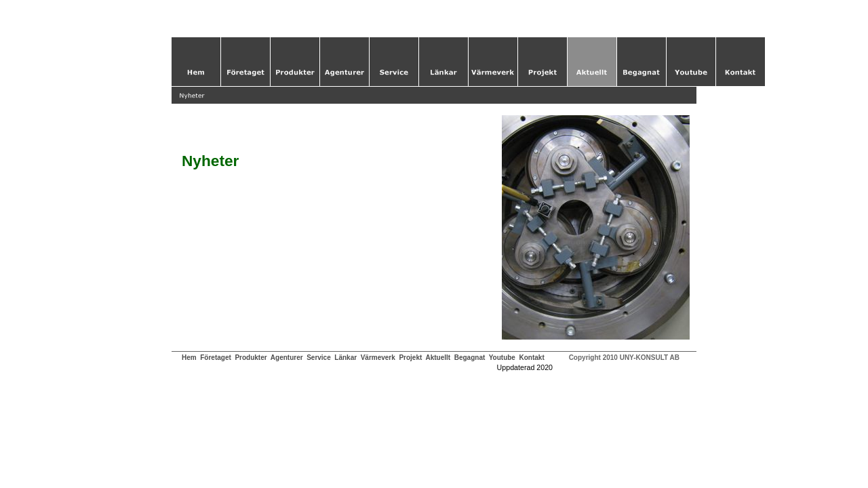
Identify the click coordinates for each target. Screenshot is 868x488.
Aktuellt (438, 358)
